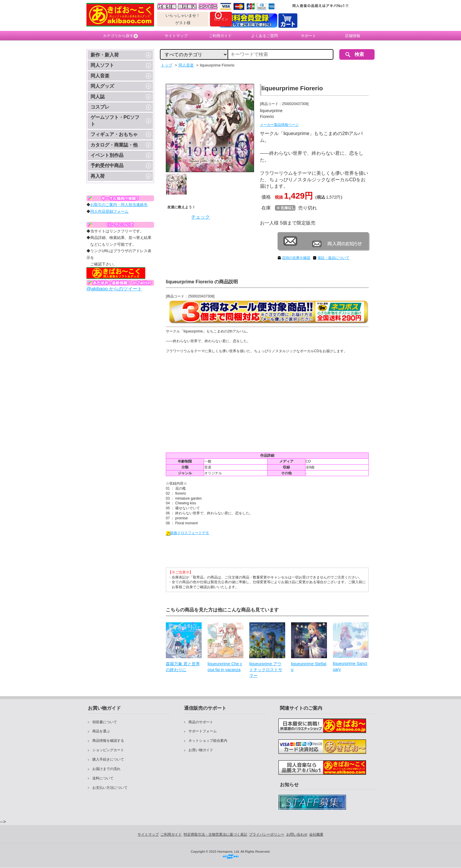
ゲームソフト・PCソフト (115, 120)
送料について (103, 778)
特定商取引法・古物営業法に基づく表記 (216, 834)
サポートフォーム (203, 731)
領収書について (105, 722)
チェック (201, 217)
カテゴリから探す (120, 36)
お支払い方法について (110, 788)
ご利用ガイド (220, 36)
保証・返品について (333, 258)
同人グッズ (102, 86)
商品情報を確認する (108, 741)
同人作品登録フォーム (109, 211)
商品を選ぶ (101, 731)
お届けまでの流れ (106, 769)
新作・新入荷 (105, 55)
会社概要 (316, 834)
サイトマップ (176, 36)
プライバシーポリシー (267, 834)
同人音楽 (100, 76)
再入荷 (98, 176)
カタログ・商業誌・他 (114, 145)
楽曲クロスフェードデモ (187, 533)
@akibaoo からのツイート (114, 289)
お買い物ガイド (201, 750)
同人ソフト (102, 65)
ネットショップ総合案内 (208, 741)
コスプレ (100, 107)
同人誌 (98, 97)
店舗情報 (353, 36)
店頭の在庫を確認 (296, 258)
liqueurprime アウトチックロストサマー (266, 670)
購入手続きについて (108, 759)
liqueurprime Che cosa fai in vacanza (225, 667)
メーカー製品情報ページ (279, 125)
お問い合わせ (297, 834)
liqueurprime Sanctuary (350, 666)
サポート (308, 36)
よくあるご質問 (264, 36)
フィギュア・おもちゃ (114, 134)
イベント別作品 (107, 155)
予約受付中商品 (107, 166)
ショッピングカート (108, 750)
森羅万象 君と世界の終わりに (183, 667)
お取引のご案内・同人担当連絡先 (119, 205)
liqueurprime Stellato (309, 667)
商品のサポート (201, 722)
